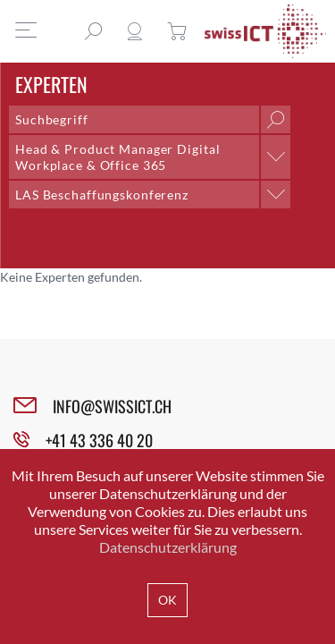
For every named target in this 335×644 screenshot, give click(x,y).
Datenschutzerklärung (168, 547)
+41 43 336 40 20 (99, 440)
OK (167, 600)
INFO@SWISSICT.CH (112, 406)
